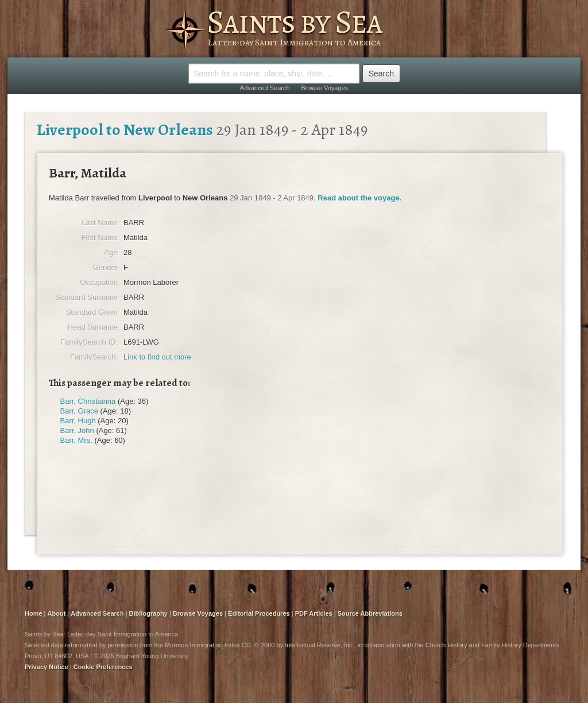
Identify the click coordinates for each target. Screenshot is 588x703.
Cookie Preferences (103, 667)
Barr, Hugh (78, 421)
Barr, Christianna (88, 401)
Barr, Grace (79, 411)
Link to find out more (157, 357)
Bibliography (148, 613)
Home (34, 613)
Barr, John (77, 430)
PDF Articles (314, 613)
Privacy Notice (47, 667)
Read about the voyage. (359, 198)
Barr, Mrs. (76, 440)
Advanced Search (265, 88)
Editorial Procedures (259, 613)
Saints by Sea (294, 22)
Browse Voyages (324, 88)
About (57, 613)
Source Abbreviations (370, 613)
